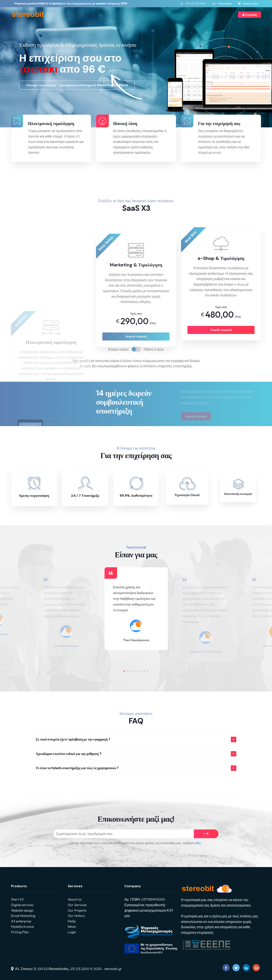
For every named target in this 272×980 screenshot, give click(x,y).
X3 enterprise (21, 921)
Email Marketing (23, 916)
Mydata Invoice (22, 926)
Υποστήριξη (222, 3)
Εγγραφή (249, 15)
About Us (75, 899)
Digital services (22, 905)
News (72, 926)
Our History (76, 916)
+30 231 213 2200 (193, 3)
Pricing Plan (20, 932)
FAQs (72, 921)
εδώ (198, 843)
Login (72, 932)
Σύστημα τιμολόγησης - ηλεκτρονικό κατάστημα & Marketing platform (77, 85)
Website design (22, 910)
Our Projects (77, 910)
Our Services (77, 905)
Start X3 (17, 899)
